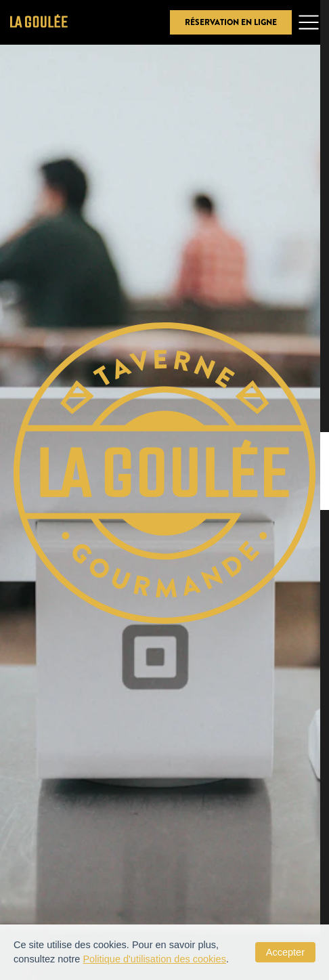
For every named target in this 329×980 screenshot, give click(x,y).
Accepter (285, 952)
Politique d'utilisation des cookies (154, 959)
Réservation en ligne (231, 22)
